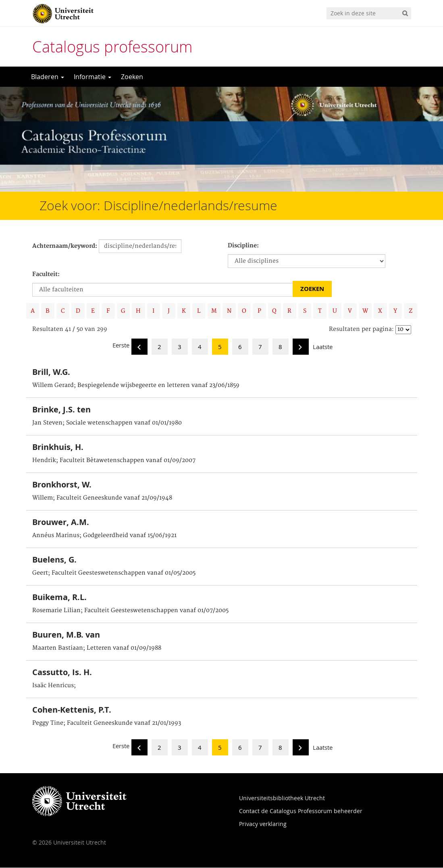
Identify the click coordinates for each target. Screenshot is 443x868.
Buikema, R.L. (59, 597)
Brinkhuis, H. (58, 447)
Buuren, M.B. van (66, 635)
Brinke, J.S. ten (61, 410)
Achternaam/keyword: (65, 246)
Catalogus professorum (112, 47)
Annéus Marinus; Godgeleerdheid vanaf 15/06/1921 (104, 536)
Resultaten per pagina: (361, 330)
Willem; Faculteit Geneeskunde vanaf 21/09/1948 (102, 498)
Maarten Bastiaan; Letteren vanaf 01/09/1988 (97, 648)
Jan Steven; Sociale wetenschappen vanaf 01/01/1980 (107, 423)
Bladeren (48, 77)
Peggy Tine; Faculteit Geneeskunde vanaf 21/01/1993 (107, 724)
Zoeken (132, 77)
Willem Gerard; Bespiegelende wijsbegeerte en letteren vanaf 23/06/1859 (136, 386)
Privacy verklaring (263, 824)
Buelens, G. (54, 560)
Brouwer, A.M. (61, 522)
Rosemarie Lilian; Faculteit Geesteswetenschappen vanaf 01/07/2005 (130, 611)
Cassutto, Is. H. (62, 672)
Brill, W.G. (51, 372)
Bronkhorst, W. (62, 485)
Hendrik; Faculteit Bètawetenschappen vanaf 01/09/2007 (114, 461)
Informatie (93, 77)
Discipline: (243, 246)
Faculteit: (46, 274)
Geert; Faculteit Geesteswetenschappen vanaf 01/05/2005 (114, 573)
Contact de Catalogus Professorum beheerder (301, 811)
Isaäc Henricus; (54, 686)
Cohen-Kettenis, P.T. (72, 710)
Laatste (323, 347)
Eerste (121, 345)
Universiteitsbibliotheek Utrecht (282, 798)
